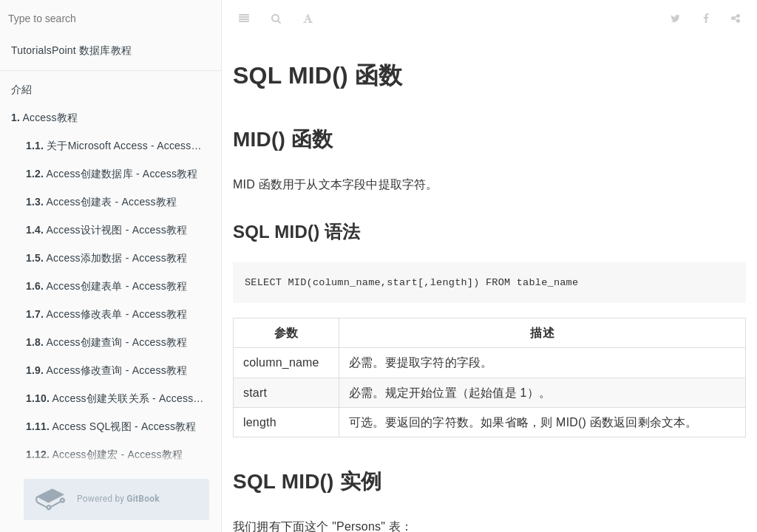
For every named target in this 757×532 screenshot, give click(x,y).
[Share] (736, 18)
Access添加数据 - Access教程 (106, 258)
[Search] (276, 18)
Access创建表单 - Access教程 (106, 286)
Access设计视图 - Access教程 (106, 230)
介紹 (21, 89)
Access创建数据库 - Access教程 (112, 174)
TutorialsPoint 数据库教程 (71, 50)
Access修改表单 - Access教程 (106, 314)
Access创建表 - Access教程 (101, 202)
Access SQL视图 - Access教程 (111, 426)
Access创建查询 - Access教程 (106, 342)
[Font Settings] (308, 18)
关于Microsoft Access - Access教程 (119, 146)
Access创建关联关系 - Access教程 (120, 398)
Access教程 (44, 117)
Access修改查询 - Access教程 (106, 370)
